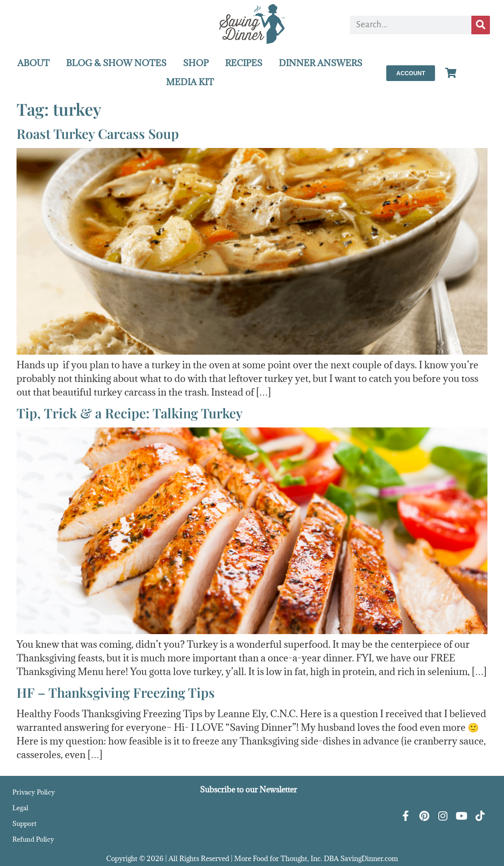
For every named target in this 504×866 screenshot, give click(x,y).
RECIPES (244, 63)
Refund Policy (33, 839)
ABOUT (33, 63)
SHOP (196, 63)
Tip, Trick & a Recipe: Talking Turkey (130, 413)
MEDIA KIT (190, 82)
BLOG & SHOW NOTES (116, 63)
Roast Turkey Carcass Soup (98, 133)
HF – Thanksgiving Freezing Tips (116, 692)
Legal (20, 808)
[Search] (481, 25)
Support (24, 823)
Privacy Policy (34, 792)
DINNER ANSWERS (321, 63)
